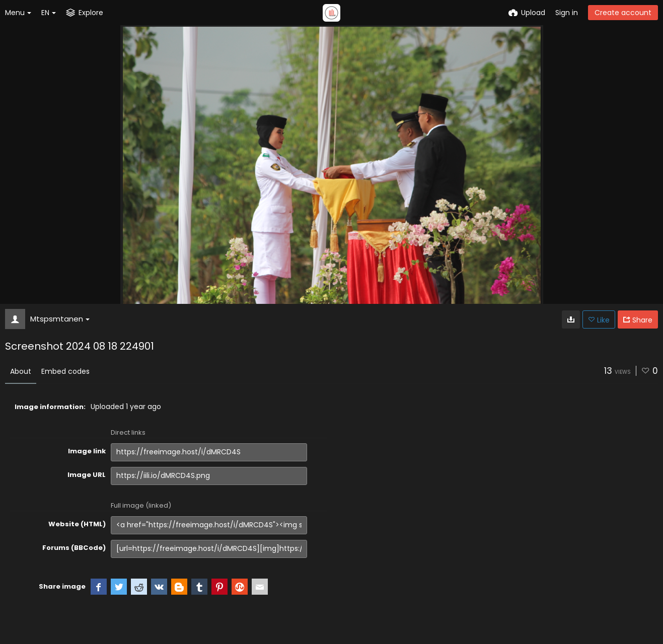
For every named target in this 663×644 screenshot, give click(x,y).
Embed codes (65, 371)
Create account (623, 13)
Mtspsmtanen (60, 319)
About (21, 371)
